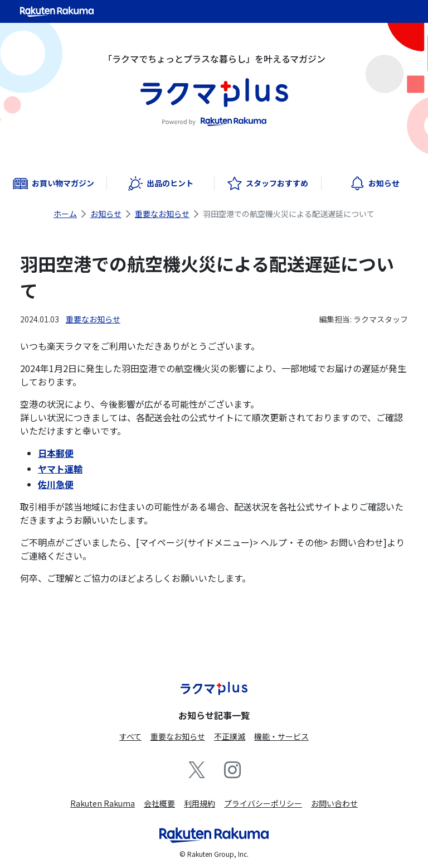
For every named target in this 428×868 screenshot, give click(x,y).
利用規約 (200, 803)
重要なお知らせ (162, 214)
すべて (130, 736)
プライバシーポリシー (263, 803)
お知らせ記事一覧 (214, 715)
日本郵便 (56, 453)
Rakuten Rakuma (103, 803)
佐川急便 (56, 484)
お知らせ (106, 214)
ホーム (65, 214)
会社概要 (159, 803)
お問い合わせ (334, 803)
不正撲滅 (230, 736)
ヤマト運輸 (60, 469)
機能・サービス (281, 736)
